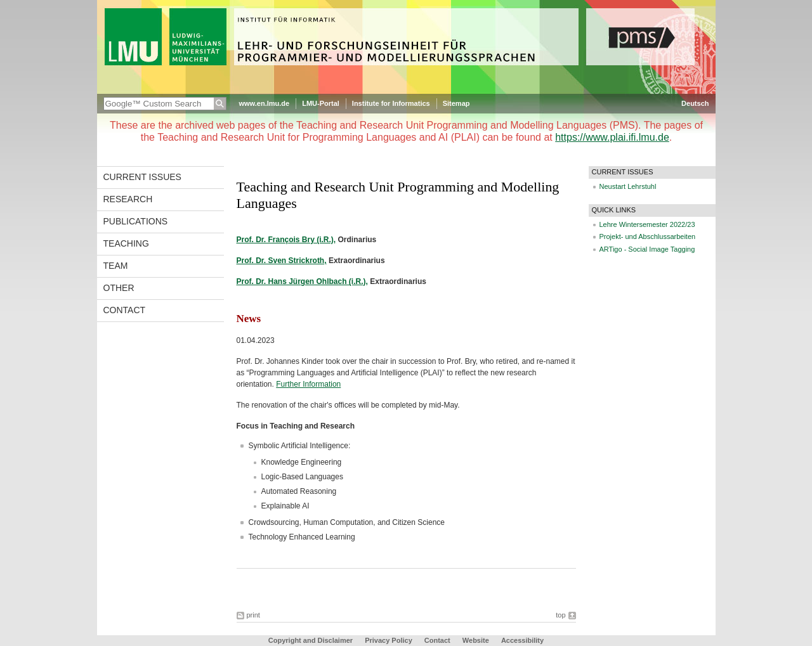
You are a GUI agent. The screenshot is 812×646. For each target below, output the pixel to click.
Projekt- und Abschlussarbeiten (648, 236)
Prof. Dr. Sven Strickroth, (282, 261)
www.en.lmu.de (265, 103)
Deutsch (695, 103)
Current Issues (142, 177)
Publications (136, 221)
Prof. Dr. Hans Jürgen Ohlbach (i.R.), (302, 281)
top (560, 615)
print (253, 615)
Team (116, 266)
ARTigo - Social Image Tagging (647, 249)
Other (119, 288)
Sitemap (456, 103)
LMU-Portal (321, 103)
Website (476, 640)
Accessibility (522, 640)
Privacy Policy (389, 640)
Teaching (126, 243)
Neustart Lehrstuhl (628, 186)
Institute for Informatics (391, 103)
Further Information (308, 384)
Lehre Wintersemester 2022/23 (647, 224)
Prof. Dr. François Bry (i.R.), (286, 240)
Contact (125, 310)
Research (128, 199)
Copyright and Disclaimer (311, 640)
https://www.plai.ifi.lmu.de (612, 137)
